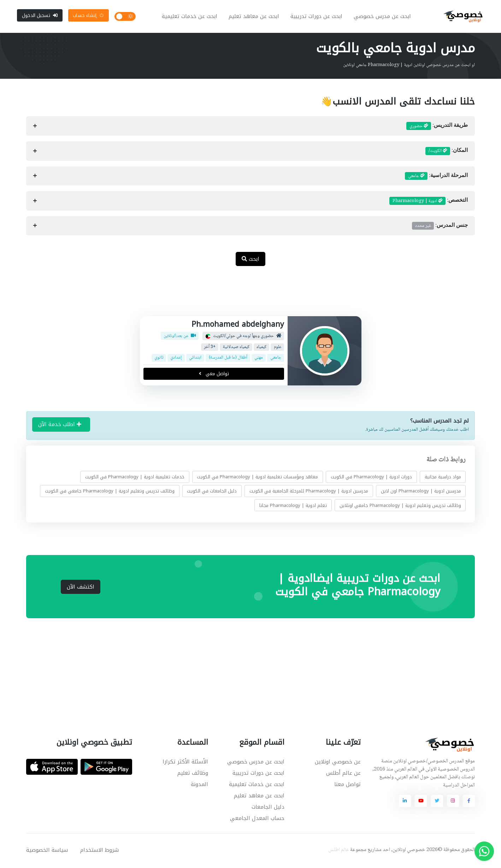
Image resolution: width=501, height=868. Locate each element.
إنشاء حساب (88, 16)
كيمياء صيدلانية (236, 348)
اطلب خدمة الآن (60, 425)
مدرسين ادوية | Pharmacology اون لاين (421, 492)
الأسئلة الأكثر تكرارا (185, 763)
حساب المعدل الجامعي (257, 819)
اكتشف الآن (81, 588)
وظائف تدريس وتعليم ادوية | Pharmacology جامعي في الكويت (110, 492)
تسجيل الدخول (40, 16)
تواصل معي (214, 375)
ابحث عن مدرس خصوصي (383, 17)
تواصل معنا (347, 785)
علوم (277, 348)
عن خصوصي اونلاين (338, 763)
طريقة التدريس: (437, 127)
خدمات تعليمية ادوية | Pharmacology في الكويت (135, 478)
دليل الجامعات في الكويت (212, 492)
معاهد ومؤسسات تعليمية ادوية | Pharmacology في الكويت (257, 478)
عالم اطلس (339, 851)
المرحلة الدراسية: (436, 177)
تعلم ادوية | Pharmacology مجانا (293, 506)
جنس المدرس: (440, 227)
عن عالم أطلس (343, 774)
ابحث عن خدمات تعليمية (190, 17)
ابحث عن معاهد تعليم (255, 17)
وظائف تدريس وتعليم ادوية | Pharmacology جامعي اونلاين (400, 506)
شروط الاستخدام (99, 851)
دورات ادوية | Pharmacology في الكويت (371, 478)
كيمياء (261, 348)
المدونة (199, 785)
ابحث (250, 260)
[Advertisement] (245, 296)
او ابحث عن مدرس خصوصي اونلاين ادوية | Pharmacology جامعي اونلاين (409, 66)
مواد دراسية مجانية (443, 478)
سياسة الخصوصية (47, 851)
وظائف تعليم (193, 774)
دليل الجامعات (268, 808)
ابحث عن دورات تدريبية (317, 17)
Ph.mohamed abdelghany (238, 325)
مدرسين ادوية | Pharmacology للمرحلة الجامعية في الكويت (309, 492)
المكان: (447, 152)
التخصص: (429, 202)
